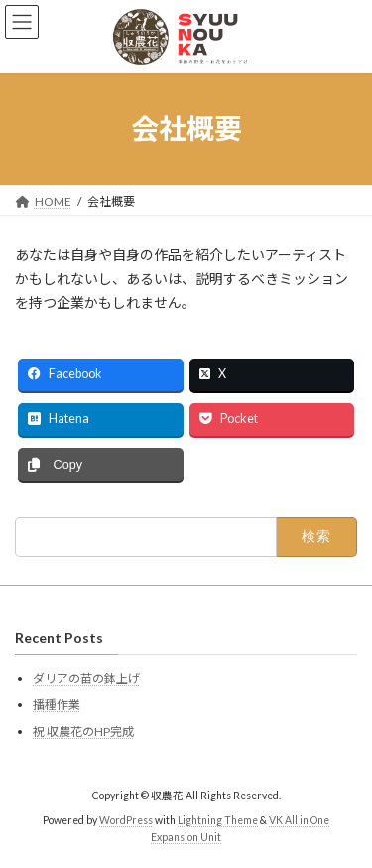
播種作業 (57, 705)
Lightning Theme (218, 820)
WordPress (126, 820)
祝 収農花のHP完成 (83, 731)
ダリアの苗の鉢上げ (86, 679)
